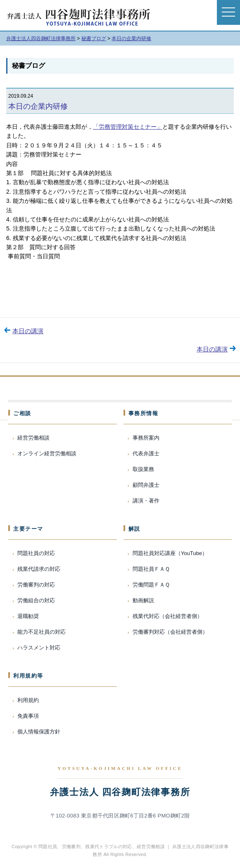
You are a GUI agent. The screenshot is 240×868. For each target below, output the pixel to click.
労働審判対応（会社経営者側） (170, 632)
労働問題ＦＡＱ (151, 585)
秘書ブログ (29, 66)
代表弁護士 (146, 453)
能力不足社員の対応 (42, 632)
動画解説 (143, 600)
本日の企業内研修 (38, 106)
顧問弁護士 (146, 485)
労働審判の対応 (36, 585)
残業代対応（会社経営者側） (168, 616)
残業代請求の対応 (39, 569)
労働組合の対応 (36, 600)
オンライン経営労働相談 (47, 453)
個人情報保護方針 (39, 732)
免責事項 (28, 716)
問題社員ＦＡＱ (151, 569)
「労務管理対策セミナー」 (128, 127)
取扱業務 (143, 469)
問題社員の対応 (36, 553)
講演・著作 (146, 501)
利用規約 (28, 700)
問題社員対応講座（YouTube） (170, 553)
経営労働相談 (33, 438)
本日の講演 (28, 331)
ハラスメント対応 (39, 648)
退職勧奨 (28, 616)
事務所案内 (146, 438)
